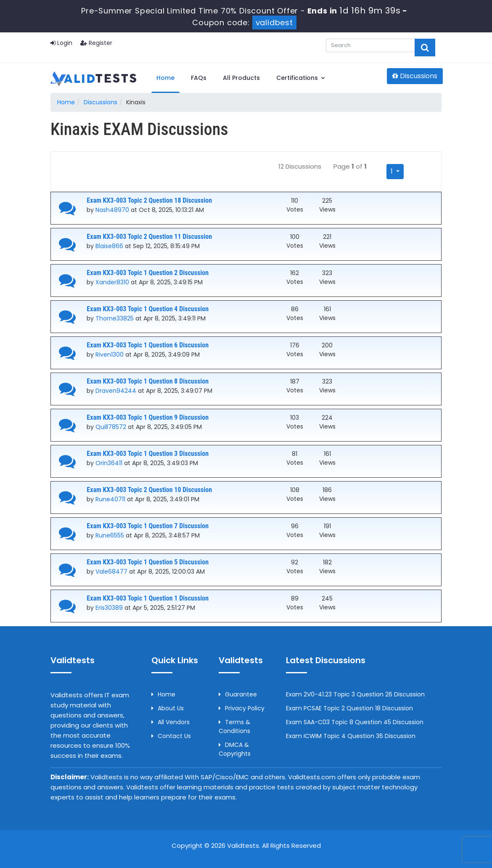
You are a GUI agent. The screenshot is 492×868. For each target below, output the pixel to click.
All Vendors (171, 722)
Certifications (301, 78)
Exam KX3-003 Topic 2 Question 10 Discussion (149, 490)
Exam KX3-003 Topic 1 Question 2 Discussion (148, 273)
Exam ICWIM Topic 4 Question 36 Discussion (351, 736)
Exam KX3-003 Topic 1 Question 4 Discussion (148, 309)
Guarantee (238, 694)
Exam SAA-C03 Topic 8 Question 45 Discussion (355, 722)
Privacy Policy (242, 708)
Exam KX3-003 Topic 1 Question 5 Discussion (148, 562)
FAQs (199, 78)
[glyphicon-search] (425, 48)
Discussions (415, 76)
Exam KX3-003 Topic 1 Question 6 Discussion (148, 345)
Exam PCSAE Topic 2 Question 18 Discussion (349, 708)
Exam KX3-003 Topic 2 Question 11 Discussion (149, 237)
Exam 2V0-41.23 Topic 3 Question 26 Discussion (355, 694)
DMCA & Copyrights (235, 749)
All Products (241, 78)
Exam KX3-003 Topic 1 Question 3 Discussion (148, 454)
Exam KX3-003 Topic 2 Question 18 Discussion (149, 200)
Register (96, 43)
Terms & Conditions (234, 726)
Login (61, 43)
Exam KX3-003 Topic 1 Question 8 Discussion (148, 381)
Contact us (171, 736)
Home (165, 78)
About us (168, 708)
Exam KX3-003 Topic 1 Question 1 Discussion (148, 598)
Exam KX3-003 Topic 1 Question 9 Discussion (148, 417)
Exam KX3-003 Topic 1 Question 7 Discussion (148, 526)
